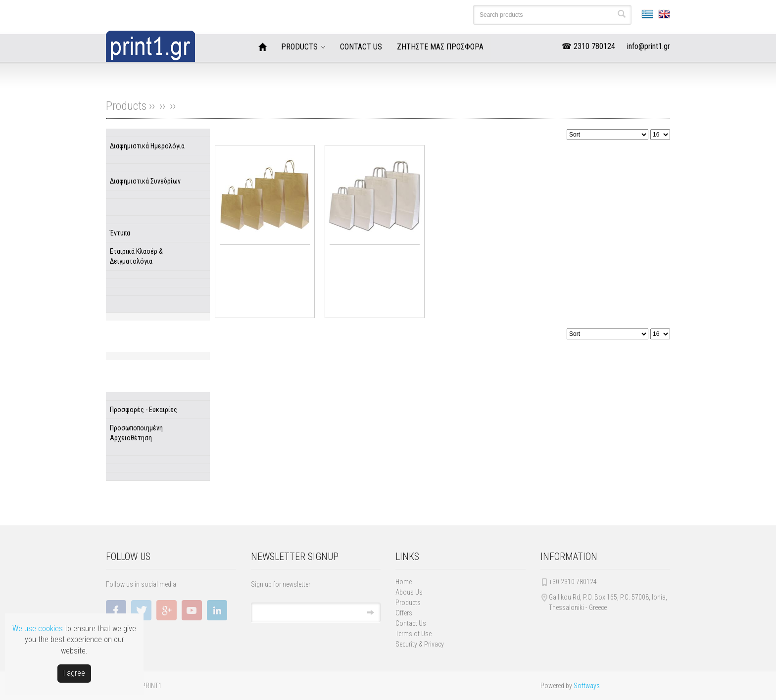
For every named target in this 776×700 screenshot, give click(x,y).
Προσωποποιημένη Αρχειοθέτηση (136, 433)
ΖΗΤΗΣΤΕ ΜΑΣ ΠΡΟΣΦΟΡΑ (440, 47)
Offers (404, 613)
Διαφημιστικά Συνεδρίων (145, 181)
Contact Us (411, 623)
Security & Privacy (420, 644)
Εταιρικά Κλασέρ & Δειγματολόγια (136, 256)
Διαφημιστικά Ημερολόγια (147, 146)
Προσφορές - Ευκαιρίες (144, 410)
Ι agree (74, 673)
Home (404, 582)
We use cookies (38, 629)
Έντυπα (120, 233)
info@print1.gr (649, 46)
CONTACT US (361, 47)
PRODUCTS (299, 47)
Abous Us (409, 592)
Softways (587, 686)
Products (408, 603)
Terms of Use (413, 634)
